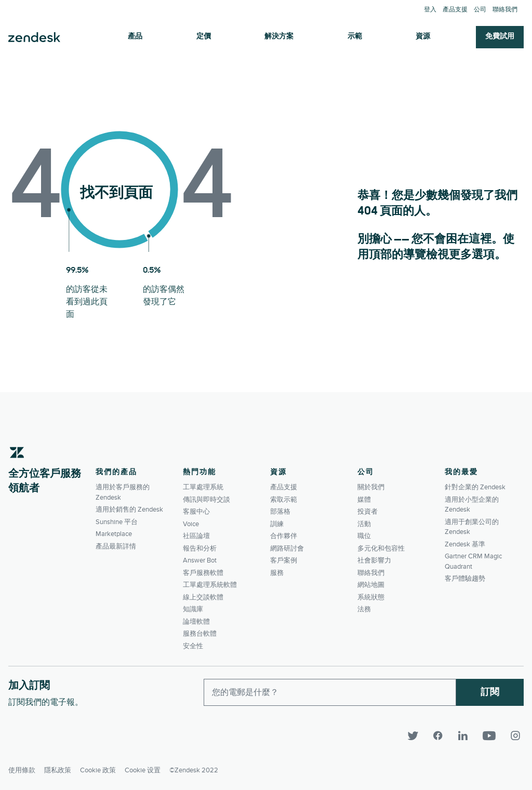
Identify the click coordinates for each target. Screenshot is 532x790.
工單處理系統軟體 (210, 585)
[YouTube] (494, 736)
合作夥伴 (284, 536)
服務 (277, 573)
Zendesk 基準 (465, 544)
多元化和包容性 (381, 548)
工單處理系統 (203, 487)
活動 (364, 524)
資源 (423, 37)
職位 (364, 536)
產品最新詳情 (116, 546)
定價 (204, 37)
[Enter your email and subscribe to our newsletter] (330, 692)
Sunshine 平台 (117, 522)
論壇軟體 (196, 622)
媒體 (364, 500)
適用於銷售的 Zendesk (129, 510)
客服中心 (196, 512)
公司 (480, 10)
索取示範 (284, 500)
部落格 (280, 512)
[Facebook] (443, 736)
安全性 (193, 646)
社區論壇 (196, 536)
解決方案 (279, 37)
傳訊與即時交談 (207, 500)
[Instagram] (515, 736)
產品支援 (455, 10)
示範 (355, 37)
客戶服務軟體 (203, 573)
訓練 (277, 524)
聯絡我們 (505, 10)
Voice (191, 524)
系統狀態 (371, 597)
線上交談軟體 (203, 597)
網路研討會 (287, 548)
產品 (135, 37)
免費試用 (500, 37)
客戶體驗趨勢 (465, 579)
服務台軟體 (200, 634)
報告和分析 (200, 548)
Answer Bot (200, 560)
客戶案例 (284, 560)
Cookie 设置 (143, 767)
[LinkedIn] (468, 736)
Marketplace (114, 534)
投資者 (368, 512)
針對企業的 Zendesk (475, 487)
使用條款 (22, 767)
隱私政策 (58, 767)
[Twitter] (418, 736)
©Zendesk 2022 (194, 767)
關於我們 (371, 487)
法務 (364, 609)
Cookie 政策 (98, 767)
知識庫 (193, 609)
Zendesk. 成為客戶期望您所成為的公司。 (34, 37)
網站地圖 (371, 585)
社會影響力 (374, 560)
